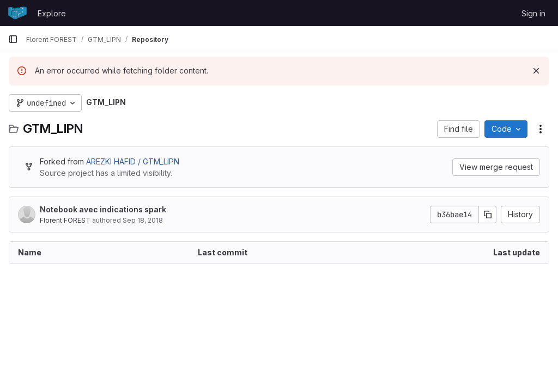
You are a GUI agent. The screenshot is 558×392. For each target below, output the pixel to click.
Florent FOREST (66, 220)
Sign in (533, 13)
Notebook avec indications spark (103, 209)
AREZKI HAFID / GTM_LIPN (133, 161)
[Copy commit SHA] (488, 215)
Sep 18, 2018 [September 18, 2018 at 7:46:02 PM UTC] (143, 220)
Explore (52, 13)
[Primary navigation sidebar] (13, 39)
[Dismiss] (536, 71)
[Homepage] (17, 13)
